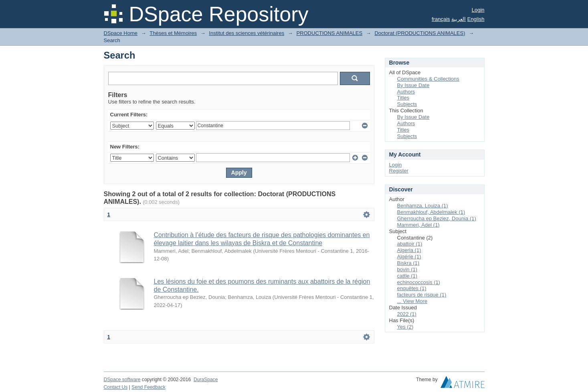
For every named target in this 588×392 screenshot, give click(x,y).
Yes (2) (405, 327)
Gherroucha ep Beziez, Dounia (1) (437, 218)
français (441, 19)
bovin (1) (407, 269)
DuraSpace (206, 380)
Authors (406, 92)
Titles (403, 98)
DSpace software (122, 380)
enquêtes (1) (412, 288)
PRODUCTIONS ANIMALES (329, 33)
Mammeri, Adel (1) (418, 225)
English (476, 19)
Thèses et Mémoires (173, 33)
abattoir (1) (410, 244)
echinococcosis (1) (419, 282)
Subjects (407, 104)
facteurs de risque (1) (422, 295)
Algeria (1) (409, 250)
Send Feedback (149, 387)
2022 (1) (407, 314)
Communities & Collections (428, 79)
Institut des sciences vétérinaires (247, 33)
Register (399, 171)
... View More (412, 301)
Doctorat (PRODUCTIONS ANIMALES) (420, 33)
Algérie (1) (409, 257)
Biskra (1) (408, 263)
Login (478, 10)
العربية (459, 19)
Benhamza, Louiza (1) (423, 206)
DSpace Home (121, 33)
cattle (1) (407, 276)
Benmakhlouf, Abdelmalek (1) (431, 212)
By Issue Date (413, 85)
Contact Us (116, 387)
